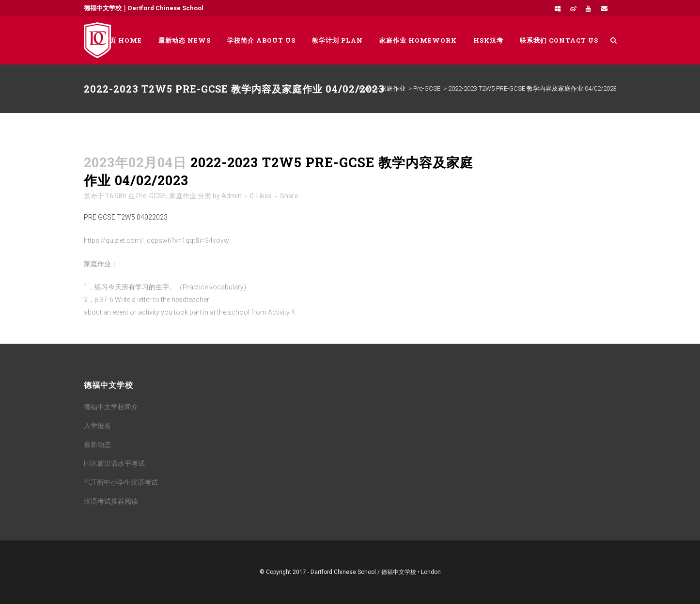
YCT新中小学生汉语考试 (121, 482)
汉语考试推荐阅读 (111, 501)
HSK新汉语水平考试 (114, 463)
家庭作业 (393, 88)
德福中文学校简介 (111, 407)
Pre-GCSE (427, 88)
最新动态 (97, 445)
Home (366, 88)
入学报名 (97, 426)
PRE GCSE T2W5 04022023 (126, 217)
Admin (232, 196)
